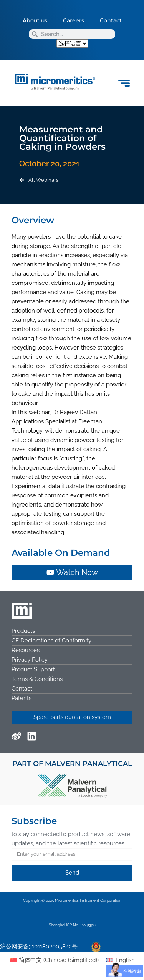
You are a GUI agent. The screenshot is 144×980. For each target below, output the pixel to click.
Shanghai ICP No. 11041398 (72, 925)
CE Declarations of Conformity (51, 641)
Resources (26, 650)
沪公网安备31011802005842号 (39, 947)
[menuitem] (54, 960)
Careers (74, 20)
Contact (111, 20)
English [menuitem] (125, 960)
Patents (22, 698)
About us (35, 20)
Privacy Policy (30, 660)
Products (23, 631)
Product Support (33, 669)
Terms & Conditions (37, 679)
